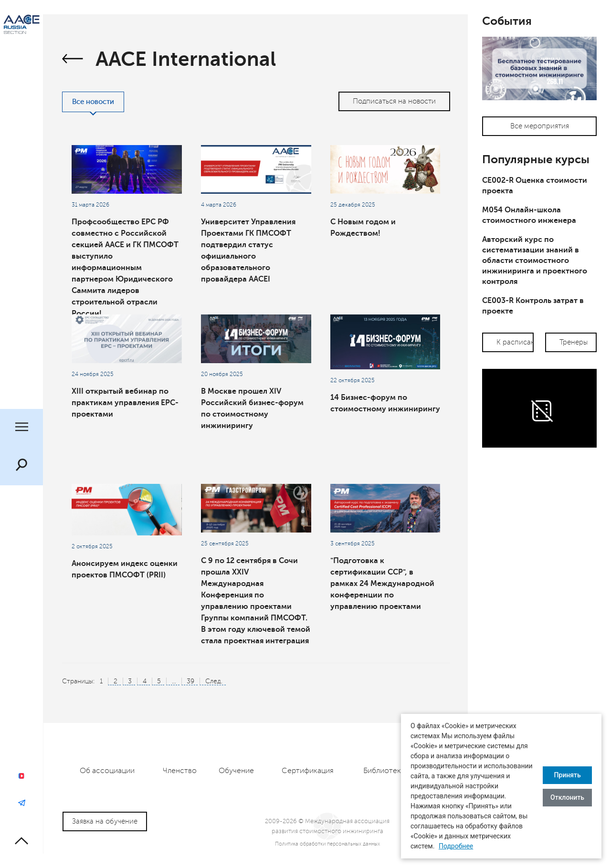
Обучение (236, 771)
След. (214, 681)
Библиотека (384, 771)
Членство (180, 771)
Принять (567, 775)
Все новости (93, 102)
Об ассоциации (107, 771)
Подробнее (456, 846)
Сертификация (308, 771)
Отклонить (567, 797)
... (174, 681)
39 (190, 681)
